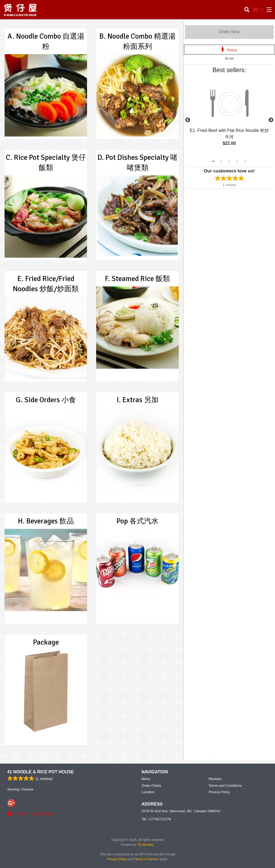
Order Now (229, 32)
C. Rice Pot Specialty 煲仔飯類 (46, 162)
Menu (146, 779)
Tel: (156, 819)
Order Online (151, 786)
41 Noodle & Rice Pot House (41, 772)
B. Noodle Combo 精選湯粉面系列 (137, 41)
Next (271, 120)
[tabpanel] (229, 117)
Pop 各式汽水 (137, 521)
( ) (258, 10)
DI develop (146, 845)
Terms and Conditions (225, 786)
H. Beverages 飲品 (46, 521)
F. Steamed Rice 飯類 (137, 279)
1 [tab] (213, 161)
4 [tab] (237, 161)
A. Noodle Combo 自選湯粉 (46, 41)
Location (148, 792)
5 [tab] (245, 161)
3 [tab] (229, 161)
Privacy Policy (219, 792)
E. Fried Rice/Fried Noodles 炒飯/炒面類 (46, 284)
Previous (188, 120)
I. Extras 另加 (137, 400)
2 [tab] (221, 161)
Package (46, 642)
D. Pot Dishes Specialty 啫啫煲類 (137, 162)
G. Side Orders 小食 (46, 400)
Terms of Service (146, 859)
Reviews (215, 779)
